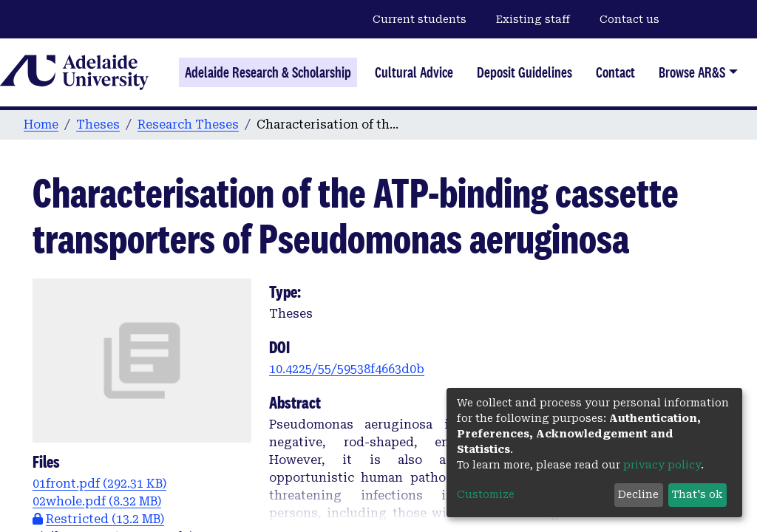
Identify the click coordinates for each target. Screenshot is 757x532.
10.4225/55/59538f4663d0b (347, 369)
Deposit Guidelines (525, 72)
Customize (486, 494)
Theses (98, 125)
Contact (615, 72)
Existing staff (533, 19)
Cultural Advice (414, 72)
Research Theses (188, 125)
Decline (638, 494)
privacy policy (662, 465)
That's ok (697, 494)
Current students (420, 19)
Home (41, 125)
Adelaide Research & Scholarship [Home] (268, 72)
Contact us (629, 19)
